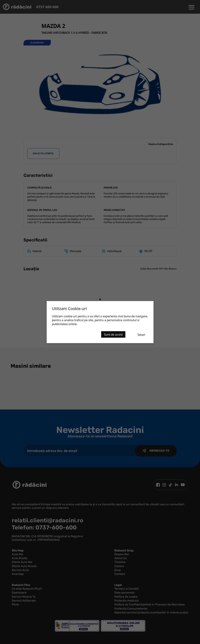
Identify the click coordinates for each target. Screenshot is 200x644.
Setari (141, 335)
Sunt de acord (113, 334)
